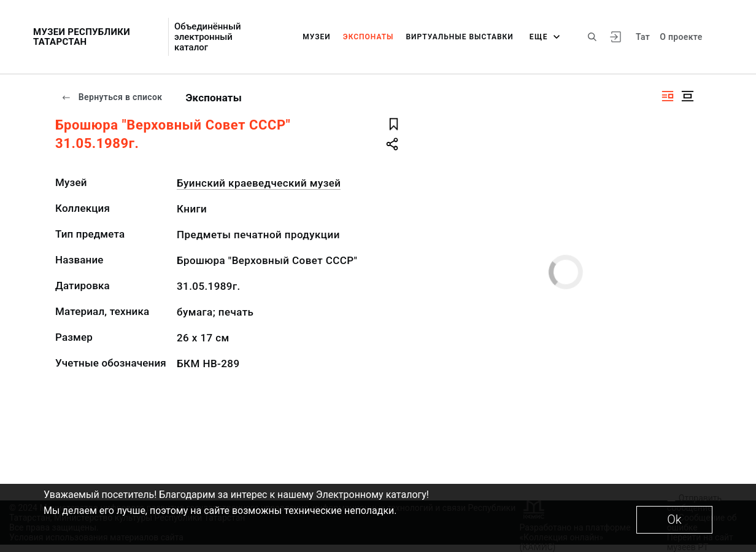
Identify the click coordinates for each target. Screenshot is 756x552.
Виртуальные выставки (460, 37)
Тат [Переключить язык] (643, 37)
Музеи (317, 37)
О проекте (681, 37)
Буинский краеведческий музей (259, 183)
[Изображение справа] (668, 96)
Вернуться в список (112, 97)
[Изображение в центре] (687, 96)
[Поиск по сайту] (592, 37)
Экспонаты (368, 37)
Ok (674, 519)
